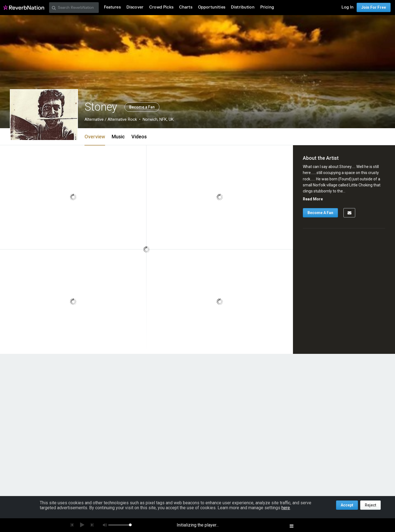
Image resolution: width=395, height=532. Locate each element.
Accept (347, 505)
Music (118, 137)
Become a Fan (142, 107)
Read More (313, 199)
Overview (95, 137)
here (286, 508)
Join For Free (374, 7)
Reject (370, 505)
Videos (139, 137)
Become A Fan (320, 213)
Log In (348, 7)
